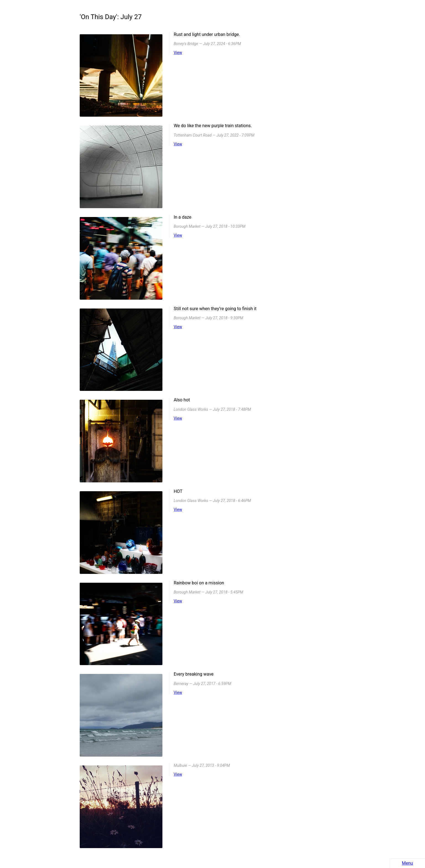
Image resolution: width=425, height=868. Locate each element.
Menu (407, 863)
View (178, 53)
